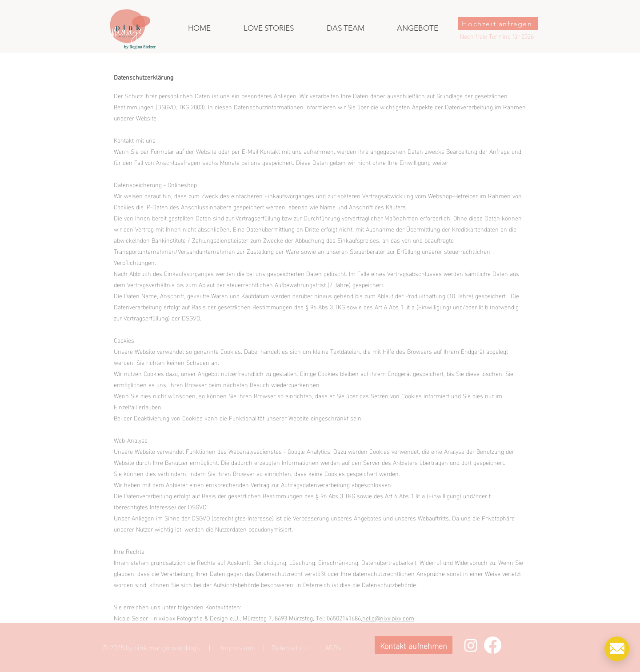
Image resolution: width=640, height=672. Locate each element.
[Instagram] (471, 645)
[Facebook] (493, 645)
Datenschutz (290, 647)
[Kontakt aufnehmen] (414, 645)
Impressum (238, 647)
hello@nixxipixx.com (388, 618)
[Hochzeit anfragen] (498, 24)
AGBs (333, 647)
